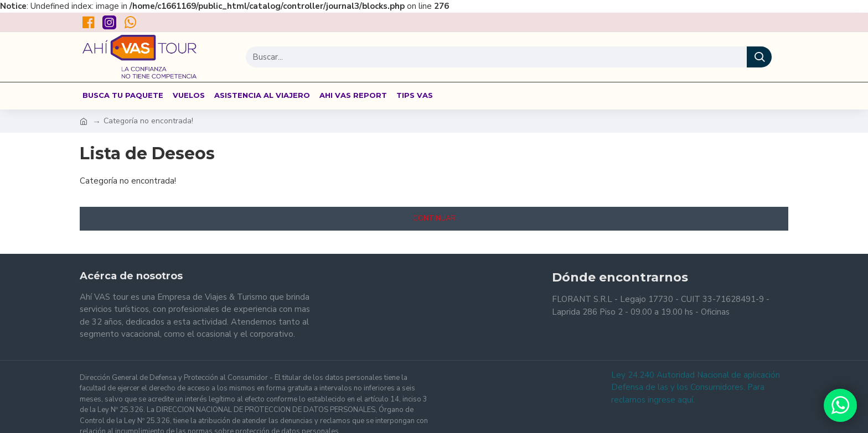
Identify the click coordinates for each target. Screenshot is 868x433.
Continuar (434, 218)
